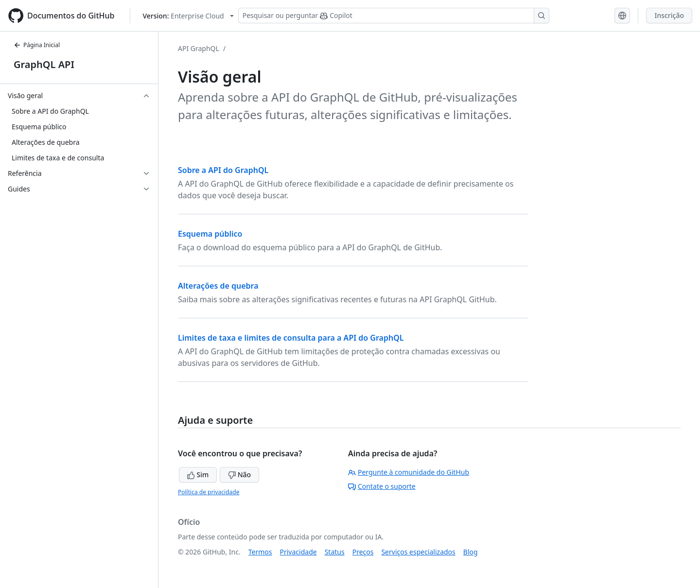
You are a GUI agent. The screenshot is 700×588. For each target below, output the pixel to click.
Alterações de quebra (218, 286)
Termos (260, 552)
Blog (471, 552)
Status (335, 552)
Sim (198, 475)
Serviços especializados (418, 552)
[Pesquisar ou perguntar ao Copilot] (394, 16)
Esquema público (210, 234)
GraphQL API (44, 64)
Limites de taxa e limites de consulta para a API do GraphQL (291, 338)
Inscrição (669, 15)
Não (239, 475)
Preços (363, 552)
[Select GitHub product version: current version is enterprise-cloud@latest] (188, 16)
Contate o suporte (382, 486)
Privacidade (298, 552)
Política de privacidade (209, 492)
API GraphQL (199, 48)
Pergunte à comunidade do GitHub (409, 472)
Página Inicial (37, 45)
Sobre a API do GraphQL (223, 170)
